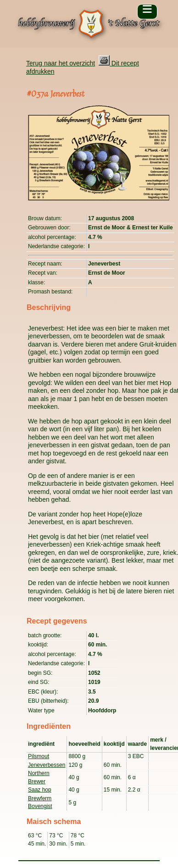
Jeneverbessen (47, 765)
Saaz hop (40, 790)
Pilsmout (39, 756)
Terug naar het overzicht (61, 63)
